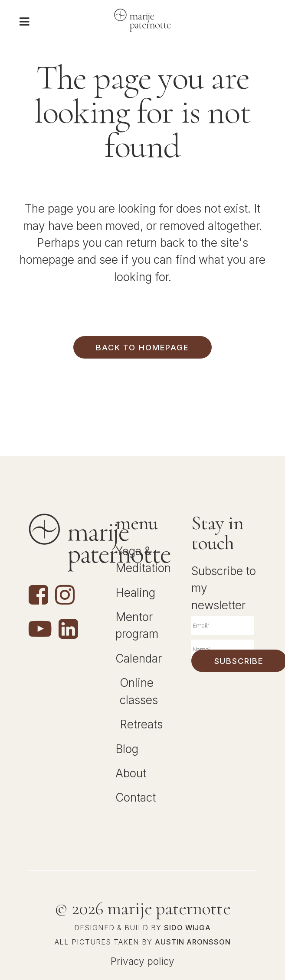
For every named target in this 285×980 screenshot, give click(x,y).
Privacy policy (142, 961)
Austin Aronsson (193, 942)
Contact (136, 797)
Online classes (139, 691)
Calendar (139, 658)
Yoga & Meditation (143, 560)
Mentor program (137, 625)
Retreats (141, 724)
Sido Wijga (187, 928)
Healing (135, 593)
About (131, 773)
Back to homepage (142, 347)
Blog (127, 749)
